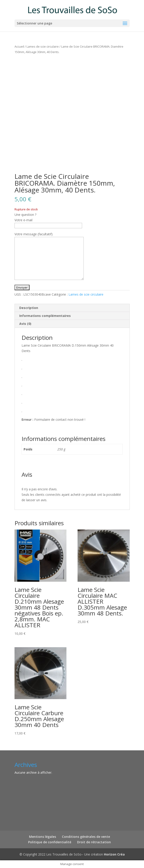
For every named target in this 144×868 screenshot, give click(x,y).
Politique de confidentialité (50, 842)
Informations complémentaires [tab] (45, 316)
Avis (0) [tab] (25, 324)
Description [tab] (29, 308)
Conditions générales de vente (86, 837)
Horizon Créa (114, 854)
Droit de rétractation (94, 842)
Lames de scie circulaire (43, 46)
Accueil (19, 46)
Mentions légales (43, 837)
